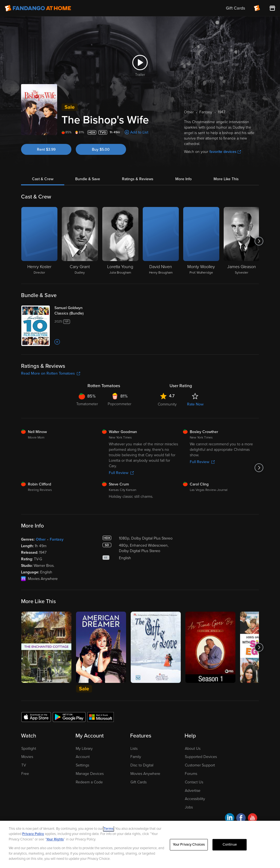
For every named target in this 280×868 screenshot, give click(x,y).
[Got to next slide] (259, 241)
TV (24, 765)
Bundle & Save (88, 179)
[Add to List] (57, 342)
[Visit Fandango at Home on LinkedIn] (230, 819)
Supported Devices (201, 757)
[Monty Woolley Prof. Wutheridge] (201, 241)
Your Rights (55, 839)
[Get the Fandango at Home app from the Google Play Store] (69, 717)
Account (83, 757)
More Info (183, 179)
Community (167, 404)
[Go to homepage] (38, 8)
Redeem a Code (89, 782)
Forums (191, 774)
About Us (193, 749)
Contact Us (194, 782)
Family (136, 757)
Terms (109, 829)
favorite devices (225, 152)
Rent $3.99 (46, 149)
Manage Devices (90, 774)
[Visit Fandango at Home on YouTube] (253, 819)
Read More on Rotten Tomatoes (51, 373)
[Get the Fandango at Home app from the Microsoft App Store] (101, 717)
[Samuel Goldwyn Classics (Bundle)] (76, 311)
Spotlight (29, 749)
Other (41, 539)
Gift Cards (138, 782)
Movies (27, 757)
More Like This (226, 179)
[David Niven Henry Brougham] (161, 241)
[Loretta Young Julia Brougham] (120, 241)
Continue (230, 845)
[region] (140, 844)
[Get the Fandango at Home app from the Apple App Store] (36, 717)
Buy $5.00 (101, 149)
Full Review (121, 473)
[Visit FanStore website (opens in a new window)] (272, 8)
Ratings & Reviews (138, 179)
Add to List (139, 132)
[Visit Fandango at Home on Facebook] (241, 819)
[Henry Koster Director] (39, 241)
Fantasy (57, 539)
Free (25, 774)
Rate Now (195, 404)
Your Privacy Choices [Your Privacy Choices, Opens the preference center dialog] (189, 845)
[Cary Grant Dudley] (80, 241)
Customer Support (200, 765)
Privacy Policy (33, 834)
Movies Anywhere (145, 774)
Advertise (193, 791)
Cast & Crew (43, 179)
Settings (82, 765)
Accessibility (195, 799)
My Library (84, 749)
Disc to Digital (142, 765)
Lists (134, 749)
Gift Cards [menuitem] (235, 8)
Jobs (189, 807)
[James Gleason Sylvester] (242, 241)
